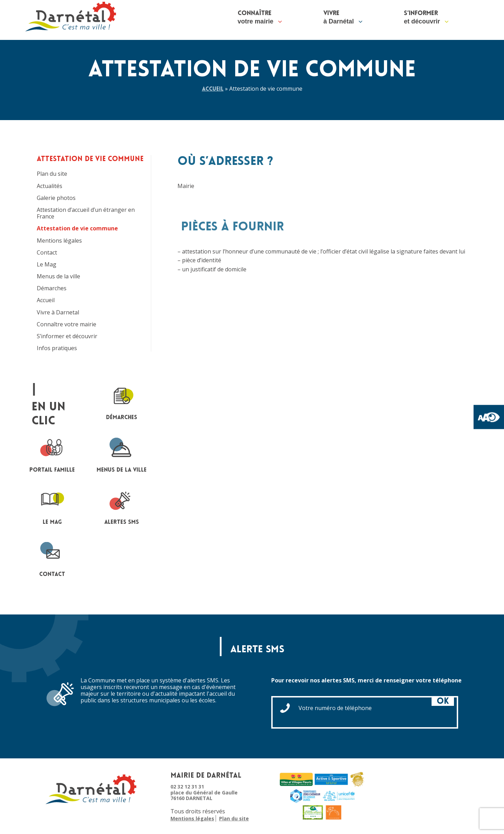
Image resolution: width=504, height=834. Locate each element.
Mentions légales (59, 241)
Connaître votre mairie (66, 324)
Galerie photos (56, 198)
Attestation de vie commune (77, 228)
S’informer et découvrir (67, 336)
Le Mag (47, 265)
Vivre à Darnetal (58, 312)
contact (52, 559)
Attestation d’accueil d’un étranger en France (86, 213)
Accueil (213, 89)
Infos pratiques (57, 348)
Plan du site (52, 174)
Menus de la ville (58, 276)
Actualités (50, 186)
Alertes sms (122, 506)
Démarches (52, 288)
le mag (52, 506)
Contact (47, 253)
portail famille (52, 454)
